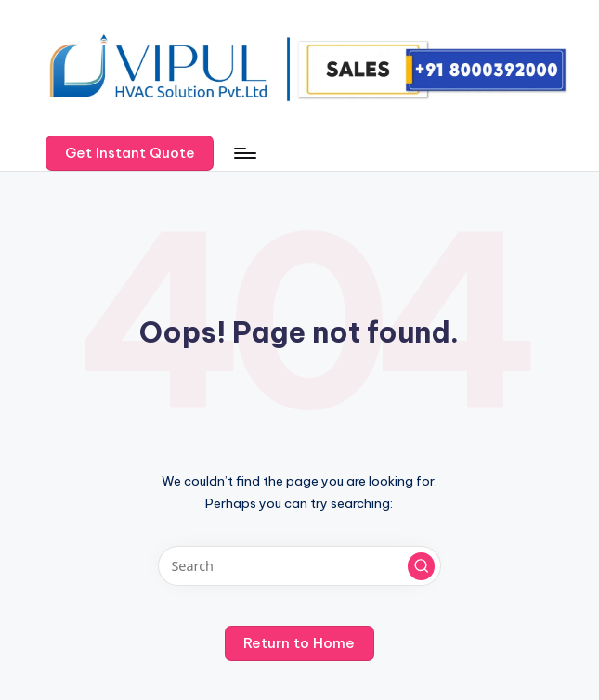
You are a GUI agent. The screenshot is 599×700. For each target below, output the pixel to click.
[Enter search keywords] (299, 566)
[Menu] (244, 153)
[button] (130, 153)
